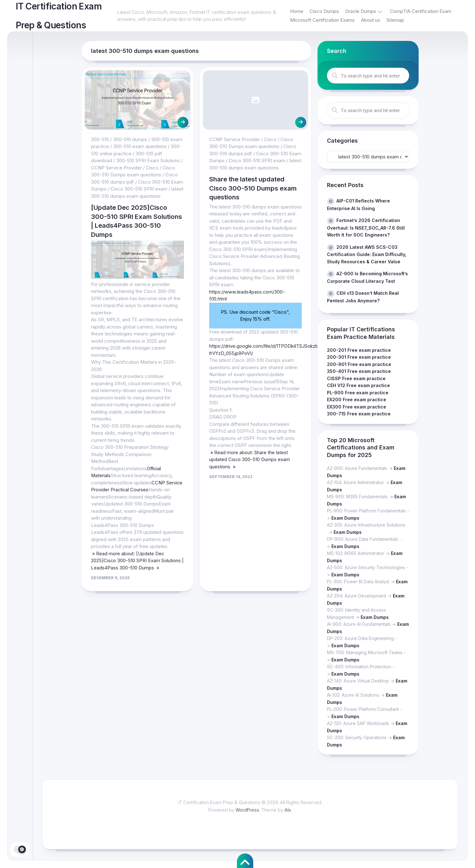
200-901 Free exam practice (359, 364)
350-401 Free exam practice (359, 371)
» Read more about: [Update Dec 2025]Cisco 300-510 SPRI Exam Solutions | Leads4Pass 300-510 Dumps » (136, 561)
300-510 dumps (130, 139)
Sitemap (395, 20)
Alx (288, 810)
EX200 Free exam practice (357, 400)
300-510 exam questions (140, 146)
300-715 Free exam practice (359, 414)
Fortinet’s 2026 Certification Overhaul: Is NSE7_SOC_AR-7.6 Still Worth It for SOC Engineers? (366, 228)
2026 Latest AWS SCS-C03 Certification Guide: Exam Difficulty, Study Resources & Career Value (367, 254)
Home (297, 11)
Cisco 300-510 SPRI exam (139, 189)
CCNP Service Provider (116, 168)
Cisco (152, 168)
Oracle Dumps (361, 11)
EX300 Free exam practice (357, 407)
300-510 (100, 139)
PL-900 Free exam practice (358, 393)
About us (371, 20)
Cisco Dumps (324, 11)
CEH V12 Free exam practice (358, 385)
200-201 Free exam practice (359, 350)
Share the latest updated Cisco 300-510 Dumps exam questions (250, 188)
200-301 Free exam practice (359, 357)
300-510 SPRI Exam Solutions (148, 160)
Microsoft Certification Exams (322, 20)
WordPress (248, 810)
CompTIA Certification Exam (421, 11)
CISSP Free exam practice (356, 378)
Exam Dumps (345, 518)
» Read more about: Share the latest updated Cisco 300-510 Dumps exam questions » (250, 460)
